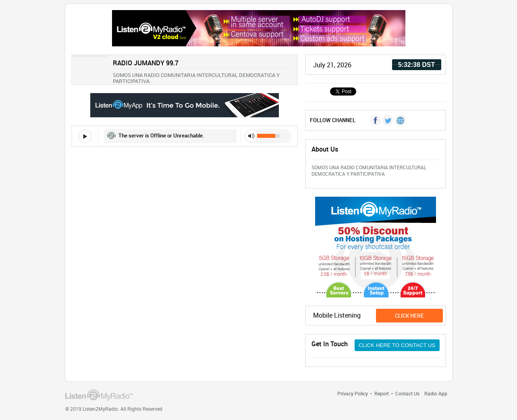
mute (251, 136)
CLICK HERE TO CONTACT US (397, 345)
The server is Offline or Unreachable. (161, 135)
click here (409, 316)
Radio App (436, 393)
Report (382, 393)
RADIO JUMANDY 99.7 (146, 63)
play (85, 136)
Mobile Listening (337, 315)
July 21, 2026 (332, 65)
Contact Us (407, 393)
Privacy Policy (353, 393)
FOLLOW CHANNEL (333, 120)
